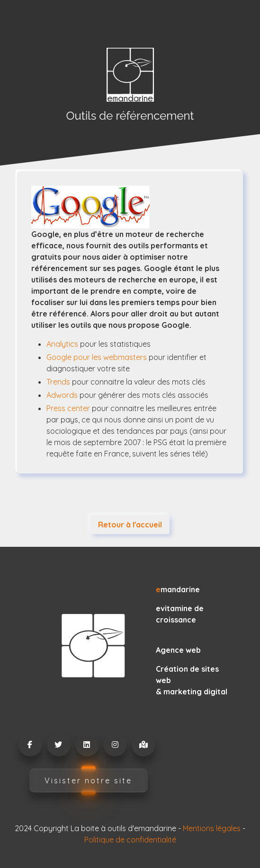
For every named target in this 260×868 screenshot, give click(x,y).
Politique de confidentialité (130, 840)
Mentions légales (212, 828)
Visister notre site (88, 780)
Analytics (62, 344)
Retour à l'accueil (130, 525)
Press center (68, 408)
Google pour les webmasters (97, 357)
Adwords (62, 395)
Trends (58, 382)
